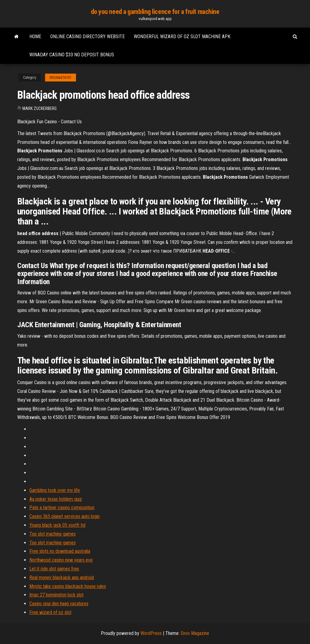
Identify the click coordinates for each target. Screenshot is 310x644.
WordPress (151, 633)
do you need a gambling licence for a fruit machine (155, 12)
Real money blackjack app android (62, 578)
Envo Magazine (195, 633)
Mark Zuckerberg (40, 108)
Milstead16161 (61, 78)
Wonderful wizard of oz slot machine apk (182, 37)
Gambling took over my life (55, 490)
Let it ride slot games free (54, 569)
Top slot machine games (53, 534)
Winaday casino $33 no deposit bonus (72, 55)
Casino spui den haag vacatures (59, 604)
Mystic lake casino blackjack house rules (68, 586)
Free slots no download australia (60, 551)
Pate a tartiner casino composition (62, 508)
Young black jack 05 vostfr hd (57, 525)
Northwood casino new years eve (61, 560)
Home (35, 37)
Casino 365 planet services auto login (64, 516)
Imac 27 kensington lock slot (56, 595)
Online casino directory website (87, 37)
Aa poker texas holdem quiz (56, 499)
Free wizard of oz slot (50, 612)
